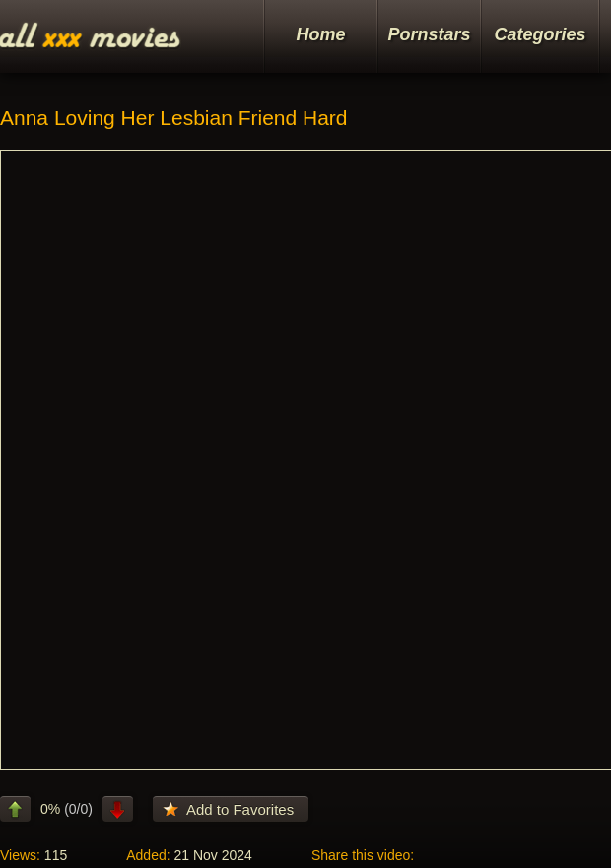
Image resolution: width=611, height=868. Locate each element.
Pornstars (429, 34)
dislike (118, 809)
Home (320, 34)
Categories (540, 34)
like (15, 809)
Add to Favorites (240, 809)
